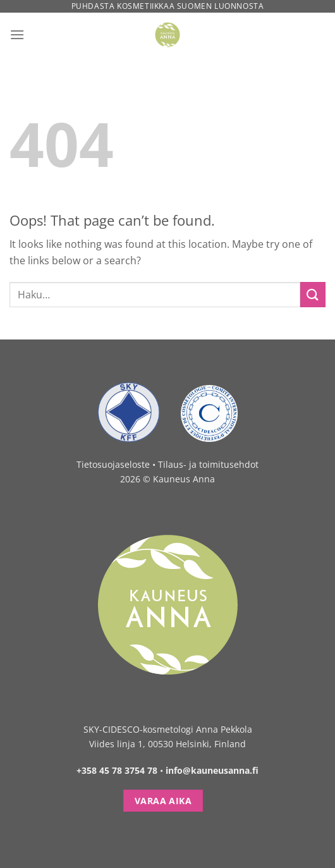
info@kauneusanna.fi (212, 770)
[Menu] (17, 34)
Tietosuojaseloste (113, 464)
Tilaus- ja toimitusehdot (208, 464)
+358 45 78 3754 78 (117, 770)
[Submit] (313, 294)
